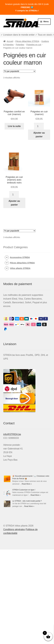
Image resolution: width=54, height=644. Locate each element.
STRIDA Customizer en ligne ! (24, 490)
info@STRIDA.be (12, 434)
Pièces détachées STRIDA (27, 41)
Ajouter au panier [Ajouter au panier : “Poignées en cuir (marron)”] (39, 135)
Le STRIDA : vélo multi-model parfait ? (27, 501)
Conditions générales (14, 529)
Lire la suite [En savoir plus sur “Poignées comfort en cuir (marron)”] (14, 126)
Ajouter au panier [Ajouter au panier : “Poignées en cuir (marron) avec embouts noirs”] (14, 203)
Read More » (27, 484)
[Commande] (19, 71)
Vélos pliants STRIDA (20, 268)
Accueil (10, 41)
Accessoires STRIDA (20, 257)
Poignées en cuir (34, 45)
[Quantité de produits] (39, 126)
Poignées (20, 45)
